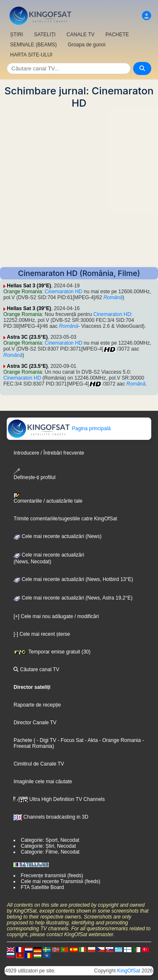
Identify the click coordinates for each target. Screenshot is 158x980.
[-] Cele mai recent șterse (42, 634)
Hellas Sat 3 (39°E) (29, 286)
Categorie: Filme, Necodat (50, 852)
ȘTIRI (17, 35)
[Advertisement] (79, 188)
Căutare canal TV (36, 669)
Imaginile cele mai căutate (43, 782)
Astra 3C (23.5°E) (27, 337)
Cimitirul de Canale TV (39, 764)
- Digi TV (46, 740)
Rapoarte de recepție (37, 705)
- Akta (91, 740)
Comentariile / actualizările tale (48, 498)
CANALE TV (80, 35)
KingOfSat (129, 971)
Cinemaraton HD (63, 292)
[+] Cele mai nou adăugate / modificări (56, 616)
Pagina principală (59, 428)
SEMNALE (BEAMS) (33, 45)
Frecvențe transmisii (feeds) (52, 876)
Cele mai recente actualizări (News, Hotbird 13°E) (73, 579)
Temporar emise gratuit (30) (52, 652)
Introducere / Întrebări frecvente (49, 453)
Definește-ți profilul (34, 474)
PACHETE (117, 35)
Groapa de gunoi (87, 45)
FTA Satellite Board (42, 887)
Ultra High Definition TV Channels (59, 799)
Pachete (23, 740)
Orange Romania (23, 292)
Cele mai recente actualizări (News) (58, 536)
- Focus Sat (70, 740)
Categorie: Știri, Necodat (48, 846)
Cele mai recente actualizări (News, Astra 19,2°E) (73, 598)
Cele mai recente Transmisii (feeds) (60, 881)
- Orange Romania (119, 740)
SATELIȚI (45, 35)
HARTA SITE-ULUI (31, 55)
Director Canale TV (35, 723)
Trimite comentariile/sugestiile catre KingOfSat (65, 519)
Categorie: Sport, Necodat (50, 840)
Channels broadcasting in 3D (51, 817)
